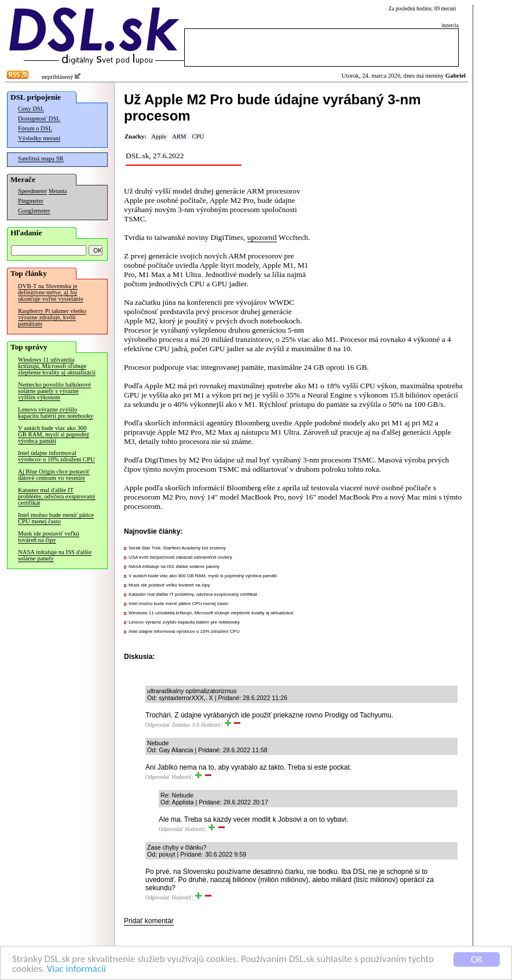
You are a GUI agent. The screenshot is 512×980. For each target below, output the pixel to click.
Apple (159, 136)
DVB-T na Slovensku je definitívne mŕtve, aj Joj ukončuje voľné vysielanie (51, 292)
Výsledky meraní (39, 138)
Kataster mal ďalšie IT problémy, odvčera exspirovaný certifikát (57, 496)
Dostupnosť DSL (39, 119)
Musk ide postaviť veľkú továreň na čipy (49, 537)
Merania (58, 191)
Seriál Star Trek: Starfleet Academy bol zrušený (177, 548)
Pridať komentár (149, 921)
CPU (198, 136)
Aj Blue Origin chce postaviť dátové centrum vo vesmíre (54, 475)
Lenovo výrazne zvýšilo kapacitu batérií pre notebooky (56, 413)
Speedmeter (32, 191)
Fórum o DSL (35, 128)
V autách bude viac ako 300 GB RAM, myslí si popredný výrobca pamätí (54, 434)
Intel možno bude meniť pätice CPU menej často (56, 518)
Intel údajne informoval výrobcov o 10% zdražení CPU (56, 456)
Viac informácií (76, 969)
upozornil (262, 237)
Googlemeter (34, 211)
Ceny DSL (31, 109)
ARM (179, 136)
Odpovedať (158, 725)
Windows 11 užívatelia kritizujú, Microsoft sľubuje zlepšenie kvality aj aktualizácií (57, 366)
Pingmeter (31, 201)
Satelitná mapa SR (41, 159)
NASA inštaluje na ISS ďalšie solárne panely (55, 555)
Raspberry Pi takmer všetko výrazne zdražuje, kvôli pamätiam (52, 317)
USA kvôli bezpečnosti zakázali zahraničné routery (180, 557)
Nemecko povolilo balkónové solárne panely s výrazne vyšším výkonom (54, 391)
